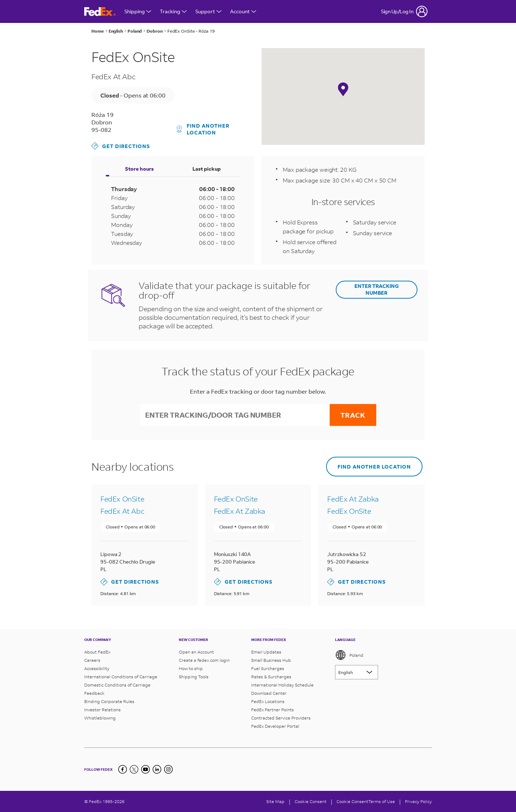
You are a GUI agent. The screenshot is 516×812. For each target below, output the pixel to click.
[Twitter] (134, 769)
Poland (349, 655)
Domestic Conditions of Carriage (117, 685)
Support (208, 11)
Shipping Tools (194, 677)
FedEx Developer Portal (275, 726)
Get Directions (121, 146)
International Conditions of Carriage (121, 677)
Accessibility (97, 668)
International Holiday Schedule (282, 685)
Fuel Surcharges (268, 668)
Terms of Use (382, 801)
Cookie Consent (352, 801)
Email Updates (266, 652)
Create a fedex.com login (204, 660)
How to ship (191, 668)
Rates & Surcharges (271, 677)
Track (353, 415)
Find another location (203, 129)
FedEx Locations (268, 701)
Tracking (173, 11)
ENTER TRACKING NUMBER (377, 289)
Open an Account (196, 652)
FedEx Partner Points (273, 710)
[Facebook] (123, 769)
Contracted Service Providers (281, 718)
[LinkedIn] (157, 769)
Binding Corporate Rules (109, 701)
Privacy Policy (418, 801)
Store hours (139, 169)
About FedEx (97, 652)
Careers (92, 660)
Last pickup (207, 169)
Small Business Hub (271, 660)
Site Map (275, 801)
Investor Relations (102, 710)
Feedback (94, 693)
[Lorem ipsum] (357, 672)
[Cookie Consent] (310, 801)
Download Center (269, 693)
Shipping (138, 11)
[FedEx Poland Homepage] (100, 12)
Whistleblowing (100, 718)
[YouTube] (145, 769)
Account (243, 11)
